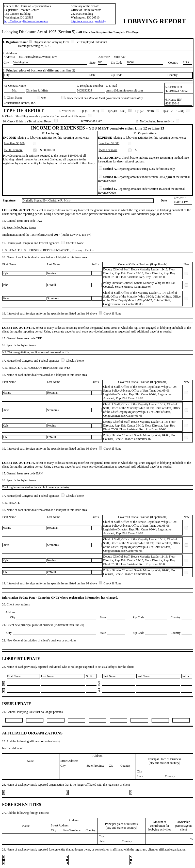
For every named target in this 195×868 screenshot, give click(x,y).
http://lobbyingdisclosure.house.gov (26, 21)
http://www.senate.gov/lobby (88, 21)
